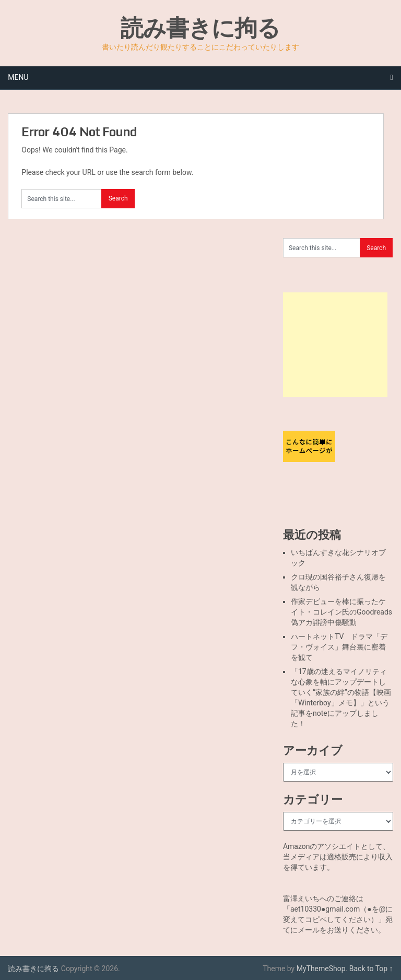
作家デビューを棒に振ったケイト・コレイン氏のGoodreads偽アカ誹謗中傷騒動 (341, 612)
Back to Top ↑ (371, 969)
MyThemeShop (321, 969)
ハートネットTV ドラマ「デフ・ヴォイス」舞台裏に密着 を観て (342, 647)
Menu (18, 77)
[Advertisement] (335, 345)
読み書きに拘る (200, 27)
